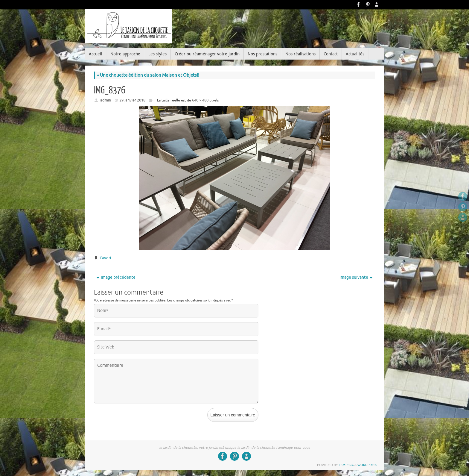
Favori (106, 258)
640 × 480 (200, 100)
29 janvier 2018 (132, 100)
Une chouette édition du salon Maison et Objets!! (148, 75)
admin (106, 100)
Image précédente (116, 277)
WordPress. (368, 465)
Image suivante (356, 277)
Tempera (346, 465)
